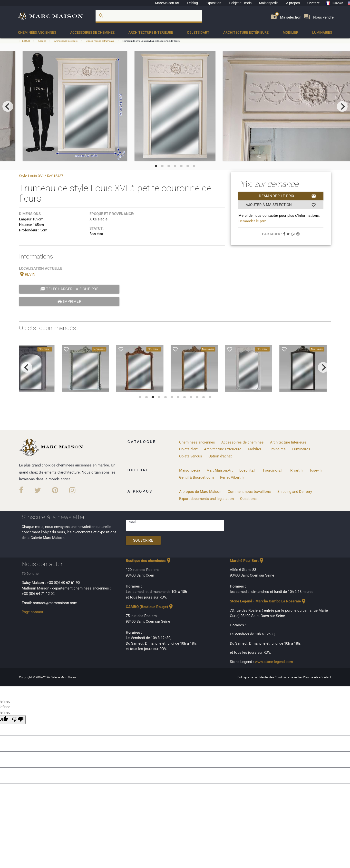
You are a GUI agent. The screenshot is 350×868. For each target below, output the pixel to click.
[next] (342, 106)
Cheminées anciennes (37, 32)
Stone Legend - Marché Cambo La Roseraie (268, 601)
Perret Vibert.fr (232, 477)
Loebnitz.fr (248, 470)
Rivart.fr (297, 470)
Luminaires (322, 32)
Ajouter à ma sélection (281, 205)
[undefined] (18, 720)
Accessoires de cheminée (92, 32)
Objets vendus (191, 456)
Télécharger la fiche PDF (69, 289)
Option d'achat (220, 456)
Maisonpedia (269, 3)
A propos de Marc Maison (200, 492)
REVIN (27, 274)
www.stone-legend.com (274, 662)
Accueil (42, 41)
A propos (293, 3)
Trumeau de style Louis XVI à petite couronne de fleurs (151, 41)
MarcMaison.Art (220, 470)
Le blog (192, 3)
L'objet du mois (240, 3)
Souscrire (143, 540)
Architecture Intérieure (151, 32)
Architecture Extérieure (246, 32)
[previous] (8, 106)
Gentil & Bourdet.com (196, 477)
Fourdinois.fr (273, 470)
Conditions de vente (288, 677)
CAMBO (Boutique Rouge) (150, 607)
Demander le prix (287, 196)
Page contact (32, 612)
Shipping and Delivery (295, 492)
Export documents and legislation (206, 499)
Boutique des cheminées (149, 561)
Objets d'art (198, 32)
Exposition (213, 3)
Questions (248, 499)
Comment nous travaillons (249, 492)
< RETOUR (25, 41)
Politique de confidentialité (255, 677)
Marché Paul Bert (247, 561)
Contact (313, 3)
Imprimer (69, 301)
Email (131, 522)
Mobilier (291, 32)
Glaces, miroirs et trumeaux (100, 41)
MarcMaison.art (167, 3)
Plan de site (311, 677)
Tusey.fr (316, 470)
